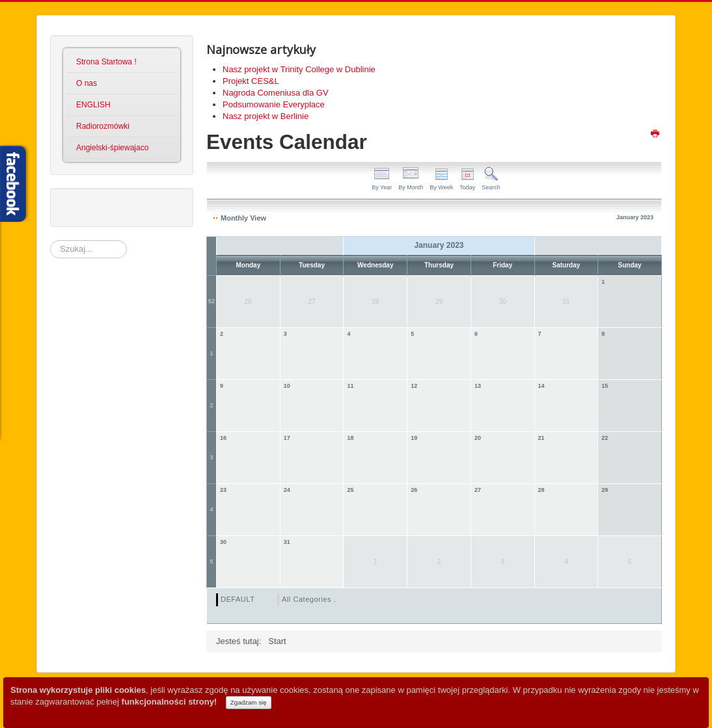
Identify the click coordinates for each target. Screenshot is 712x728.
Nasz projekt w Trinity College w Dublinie (299, 69)
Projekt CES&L (251, 81)
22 (605, 438)
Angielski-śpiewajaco (112, 148)
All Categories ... (311, 599)
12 (414, 386)
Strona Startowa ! (106, 62)
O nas (87, 83)
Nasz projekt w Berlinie (266, 116)
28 (541, 490)
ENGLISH (93, 105)
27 (478, 490)
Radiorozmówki (103, 126)
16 (223, 438)
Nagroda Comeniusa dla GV (276, 93)
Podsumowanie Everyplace (274, 104)
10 (287, 386)
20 (478, 438)
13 (478, 386)
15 (605, 386)
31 (287, 542)
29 (605, 490)
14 (541, 386)
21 (541, 438)
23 (223, 490)
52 (212, 301)
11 (350, 386)
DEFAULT (238, 599)
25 (350, 490)
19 (414, 438)
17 (287, 438)
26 (414, 490)
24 (287, 490)
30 (223, 542)
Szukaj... (50, 240)
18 (350, 438)
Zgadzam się (249, 702)
